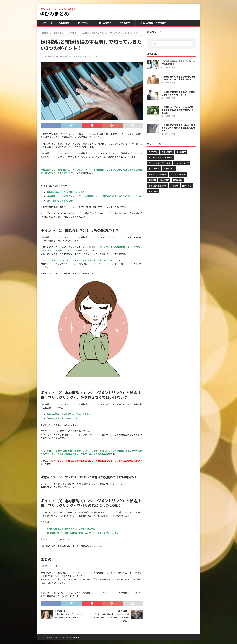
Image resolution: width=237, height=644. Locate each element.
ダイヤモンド (84, 23)
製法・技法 (153, 191)
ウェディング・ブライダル (159, 163)
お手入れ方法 (105, 23)
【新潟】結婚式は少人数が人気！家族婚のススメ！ (178, 63)
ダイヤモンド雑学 (178, 174)
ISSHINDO (76, 637)
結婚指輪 (86, 57)
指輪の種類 (64, 23)
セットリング (97, 57)
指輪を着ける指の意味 (158, 186)
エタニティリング (181, 163)
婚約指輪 (67, 57)
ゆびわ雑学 (125, 23)
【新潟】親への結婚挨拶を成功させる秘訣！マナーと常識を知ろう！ (178, 78)
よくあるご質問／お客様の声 (152, 23)
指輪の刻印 (164, 180)
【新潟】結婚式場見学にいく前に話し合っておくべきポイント (178, 93)
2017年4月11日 (51, 57)
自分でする (187, 186)
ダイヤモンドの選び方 (158, 174)
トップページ (46, 23)
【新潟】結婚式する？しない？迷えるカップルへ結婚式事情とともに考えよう (178, 128)
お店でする (153, 152)
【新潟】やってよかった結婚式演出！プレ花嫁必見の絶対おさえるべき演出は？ (178, 110)
